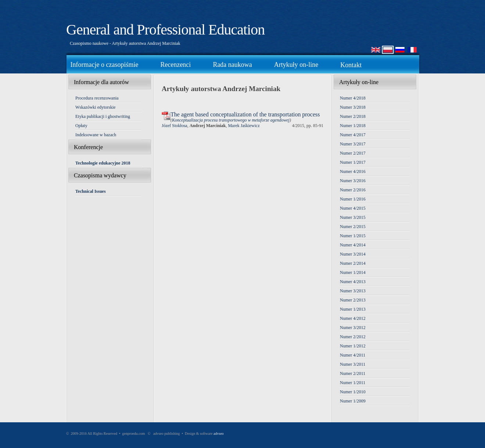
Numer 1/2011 (353, 383)
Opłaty (81, 126)
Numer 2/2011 (353, 373)
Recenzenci (175, 65)
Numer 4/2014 (353, 245)
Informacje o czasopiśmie (105, 65)
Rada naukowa (232, 65)
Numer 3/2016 (353, 181)
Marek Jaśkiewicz (244, 126)
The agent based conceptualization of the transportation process (245, 114)
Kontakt (351, 65)
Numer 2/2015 (353, 227)
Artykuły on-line (296, 65)
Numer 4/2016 (353, 171)
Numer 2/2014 (353, 263)
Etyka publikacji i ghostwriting (103, 116)
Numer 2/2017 (353, 153)
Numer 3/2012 (353, 328)
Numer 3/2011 (353, 364)
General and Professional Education (165, 30)
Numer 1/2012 (353, 346)
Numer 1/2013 (353, 309)
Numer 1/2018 (353, 126)
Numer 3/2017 (353, 144)
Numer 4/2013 (353, 282)
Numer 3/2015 (353, 217)
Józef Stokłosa (175, 126)
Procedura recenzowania (97, 98)
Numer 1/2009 (353, 401)
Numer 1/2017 (353, 162)
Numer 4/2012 (353, 318)
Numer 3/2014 (353, 254)
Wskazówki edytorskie (96, 107)
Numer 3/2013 (353, 291)
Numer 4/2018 (353, 98)
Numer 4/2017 (353, 135)
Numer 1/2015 (353, 236)
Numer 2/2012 (353, 337)
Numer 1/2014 (353, 272)
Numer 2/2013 (353, 300)
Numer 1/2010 (353, 392)
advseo (219, 433)
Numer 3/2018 (353, 107)
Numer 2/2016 (353, 190)
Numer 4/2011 (353, 355)
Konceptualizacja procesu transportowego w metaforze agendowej (231, 120)
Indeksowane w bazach (96, 135)
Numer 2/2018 (353, 116)
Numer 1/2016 (353, 199)
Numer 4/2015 (353, 208)
